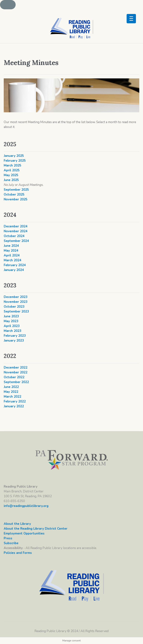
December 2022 (16, 368)
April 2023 (12, 326)
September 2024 (16, 241)
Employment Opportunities (24, 533)
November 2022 (16, 372)
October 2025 (14, 195)
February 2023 (15, 336)
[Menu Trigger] (131, 19)
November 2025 (16, 199)
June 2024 (11, 246)
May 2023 (11, 321)
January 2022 (14, 406)
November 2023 (16, 302)
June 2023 (11, 316)
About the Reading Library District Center (36, 529)
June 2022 (11, 387)
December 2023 (16, 297)
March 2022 (12, 397)
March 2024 (12, 260)
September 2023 (16, 311)
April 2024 (12, 255)
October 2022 (14, 377)
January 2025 (14, 156)
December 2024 (16, 226)
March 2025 (12, 165)
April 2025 (12, 170)
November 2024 (16, 231)
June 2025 (11, 180)
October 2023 (14, 307)
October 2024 (14, 236)
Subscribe (11, 543)
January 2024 (14, 270)
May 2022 (11, 392)
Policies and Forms (18, 553)
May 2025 (11, 175)
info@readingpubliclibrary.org (26, 506)
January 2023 (14, 341)
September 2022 (16, 382)
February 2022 (15, 401)
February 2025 (15, 161)
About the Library (17, 524)
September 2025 (16, 190)
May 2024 (11, 251)
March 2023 (12, 331)
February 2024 (15, 265)
